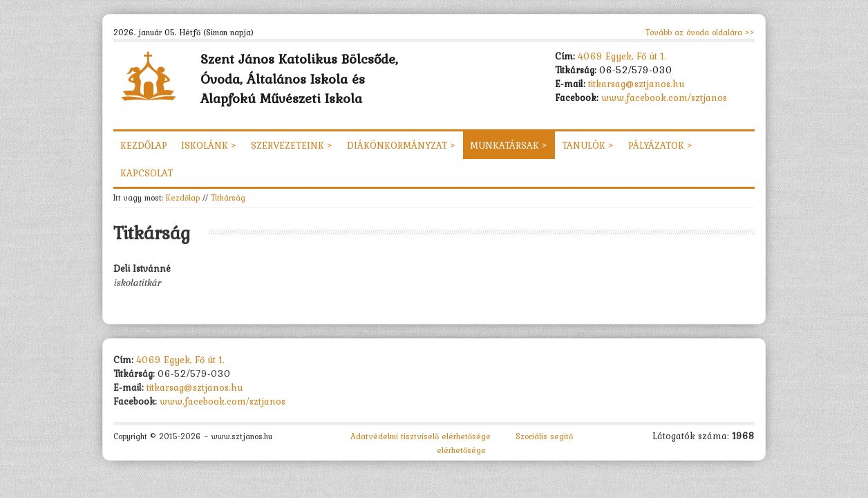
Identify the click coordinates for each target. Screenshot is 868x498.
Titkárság (228, 197)
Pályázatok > (661, 145)
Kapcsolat (147, 173)
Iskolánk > (209, 145)
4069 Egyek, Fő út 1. (622, 56)
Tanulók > (588, 145)
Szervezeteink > (292, 145)
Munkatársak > (509, 145)
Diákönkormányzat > (402, 145)
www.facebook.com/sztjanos (664, 98)
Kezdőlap (144, 145)
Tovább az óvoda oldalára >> (700, 33)
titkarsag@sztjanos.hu (636, 84)
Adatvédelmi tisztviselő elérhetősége (421, 436)
